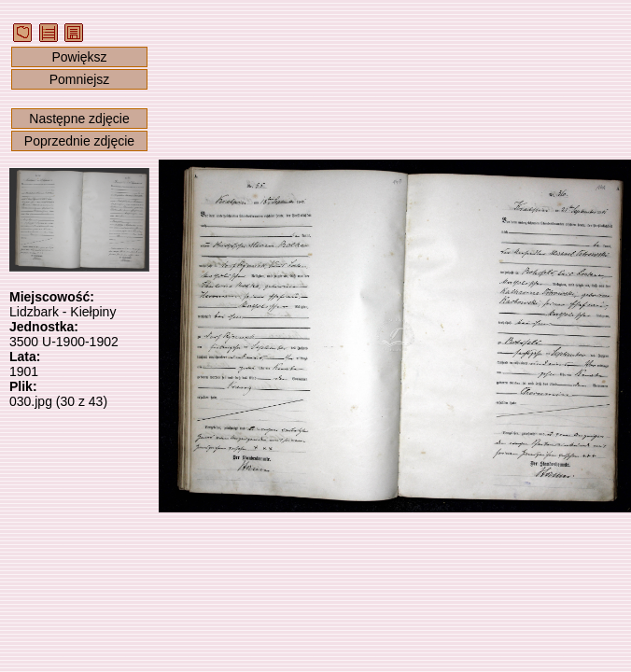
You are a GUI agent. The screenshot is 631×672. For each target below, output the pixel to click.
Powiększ (79, 57)
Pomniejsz (80, 79)
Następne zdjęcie (79, 119)
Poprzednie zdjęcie (79, 141)
